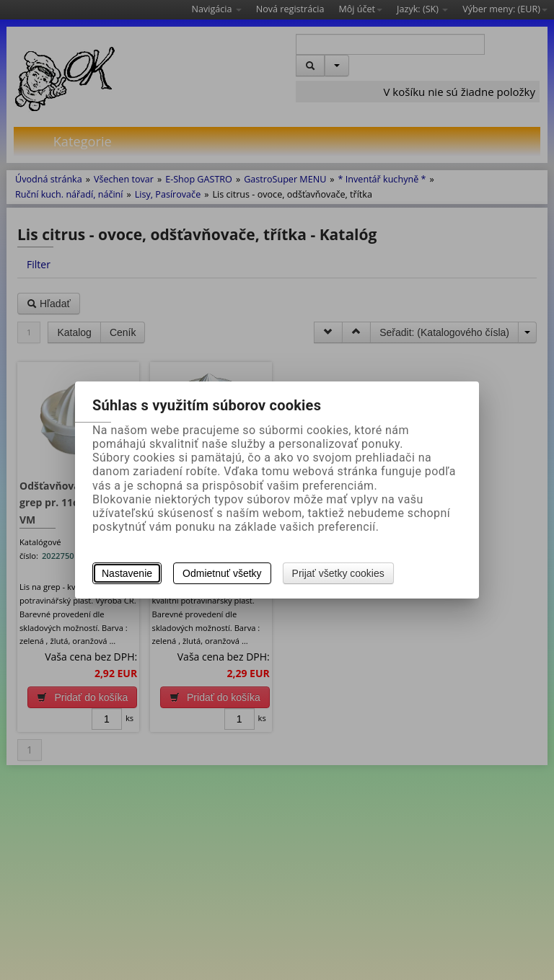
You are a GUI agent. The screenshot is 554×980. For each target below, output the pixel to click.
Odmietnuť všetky (222, 573)
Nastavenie (127, 573)
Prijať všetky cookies (338, 573)
